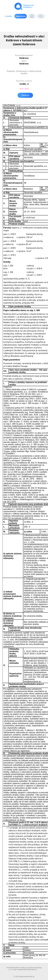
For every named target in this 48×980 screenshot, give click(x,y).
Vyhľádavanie (41, 17)
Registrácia (21, 16)
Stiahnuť (25, 95)
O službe (8, 16)
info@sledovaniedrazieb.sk (27, 970)
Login (32, 17)
